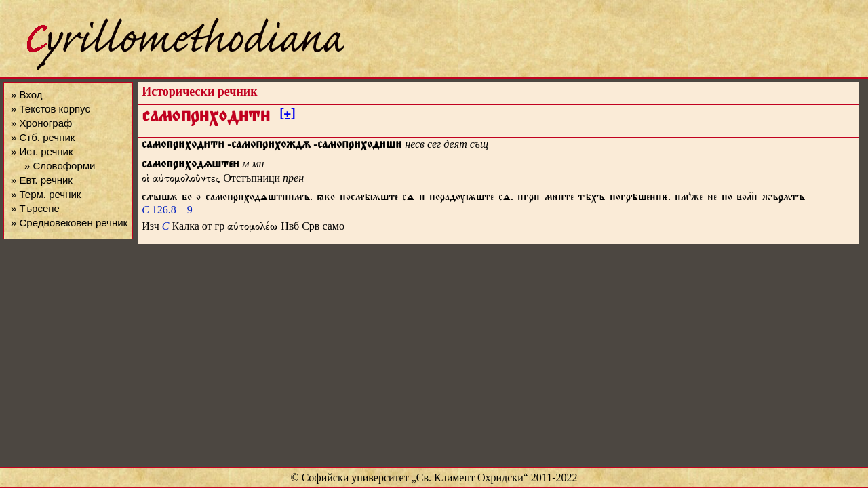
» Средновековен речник (69, 223)
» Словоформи (60, 166)
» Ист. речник (42, 151)
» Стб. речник (43, 137)
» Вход (26, 95)
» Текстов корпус (51, 109)
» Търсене (35, 208)
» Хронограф (41, 123)
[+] (287, 116)
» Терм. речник (46, 194)
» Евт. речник (42, 180)
